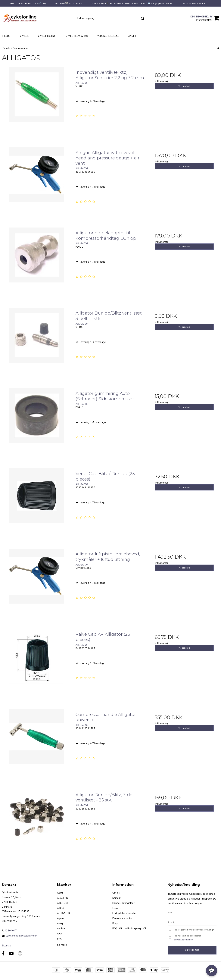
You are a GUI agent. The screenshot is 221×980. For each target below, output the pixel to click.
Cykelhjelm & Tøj (77, 36)
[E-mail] (192, 922)
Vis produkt (184, 86)
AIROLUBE (63, 903)
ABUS (60, 893)
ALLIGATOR (64, 913)
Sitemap (6, 945)
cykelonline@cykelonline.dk (21, 936)
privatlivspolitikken (184, 940)
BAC (59, 939)
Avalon (61, 928)
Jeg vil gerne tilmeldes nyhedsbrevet (195, 929)
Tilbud (6, 36)
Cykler (24, 36)
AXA (59, 933)
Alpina (61, 918)
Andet (132, 36)
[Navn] (192, 912)
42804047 (9, 930)
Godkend (192, 950)
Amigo (61, 923)
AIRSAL (61, 908)
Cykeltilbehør (47, 36)
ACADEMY (63, 898)
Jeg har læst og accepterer (187, 938)
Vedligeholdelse (108, 36)
